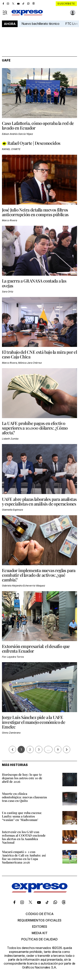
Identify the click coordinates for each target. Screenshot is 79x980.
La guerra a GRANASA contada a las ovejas (34, 283)
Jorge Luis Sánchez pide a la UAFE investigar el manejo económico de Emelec (34, 722)
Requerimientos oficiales (39, 920)
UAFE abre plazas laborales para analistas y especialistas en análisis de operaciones (39, 501)
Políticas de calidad (39, 939)
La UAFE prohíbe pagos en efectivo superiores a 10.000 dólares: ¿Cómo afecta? (35, 428)
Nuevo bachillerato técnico (40, 24)
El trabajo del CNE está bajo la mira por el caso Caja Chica (39, 354)
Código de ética (40, 914)
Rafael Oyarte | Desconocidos (34, 143)
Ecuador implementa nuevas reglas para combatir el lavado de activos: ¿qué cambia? (39, 575)
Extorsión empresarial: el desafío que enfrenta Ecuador (36, 649)
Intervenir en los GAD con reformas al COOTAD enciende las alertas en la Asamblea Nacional (24, 837)
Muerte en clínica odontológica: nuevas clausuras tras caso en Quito (24, 797)
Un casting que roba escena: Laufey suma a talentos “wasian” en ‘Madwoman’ (22, 816)
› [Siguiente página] (67, 749)
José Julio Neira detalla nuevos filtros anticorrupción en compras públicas (35, 212)
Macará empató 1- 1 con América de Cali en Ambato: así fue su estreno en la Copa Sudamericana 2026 (24, 857)
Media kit (40, 933)
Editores (40, 927)
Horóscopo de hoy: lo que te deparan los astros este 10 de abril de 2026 (22, 778)
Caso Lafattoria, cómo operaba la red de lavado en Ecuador (38, 125)
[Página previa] (12, 749)
